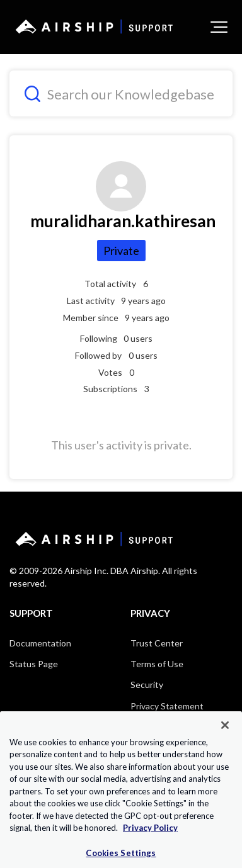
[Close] (225, 739)
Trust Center (157, 643)
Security (147, 685)
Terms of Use (157, 664)
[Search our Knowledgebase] (121, 93)
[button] (219, 27)
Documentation (40, 643)
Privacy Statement (167, 706)
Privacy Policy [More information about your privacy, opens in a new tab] (150, 842)
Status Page (34, 664)
